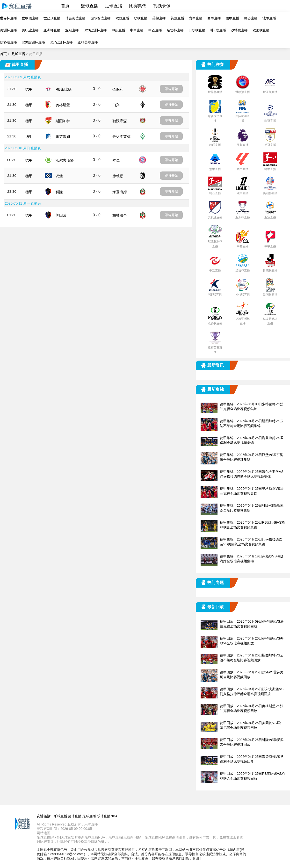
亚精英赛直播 (88, 42)
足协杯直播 (175, 30)
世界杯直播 (8, 18)
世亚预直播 (52, 18)
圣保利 (118, 89)
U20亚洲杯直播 (33, 42)
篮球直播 (89, 6)
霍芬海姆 (63, 137)
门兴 (116, 105)
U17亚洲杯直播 (61, 42)
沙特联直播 (239, 30)
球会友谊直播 (75, 18)
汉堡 (59, 176)
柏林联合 (120, 215)
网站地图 (43, 833)
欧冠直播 (122, 18)
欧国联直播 (261, 30)
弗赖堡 (118, 176)
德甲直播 (232, 18)
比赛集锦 (138, 6)
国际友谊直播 (101, 18)
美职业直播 (30, 30)
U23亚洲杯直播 (95, 30)
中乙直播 (155, 30)
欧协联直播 (8, 42)
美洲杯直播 (8, 30)
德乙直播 (251, 18)
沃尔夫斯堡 (65, 160)
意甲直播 (196, 18)
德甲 (29, 89)
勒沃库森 (120, 121)
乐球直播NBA (107, 816)
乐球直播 (60, 816)
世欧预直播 (30, 18)
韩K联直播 (218, 30)
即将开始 (171, 89)
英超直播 (159, 18)
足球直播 (114, 6)
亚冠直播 (72, 30)
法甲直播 (269, 18)
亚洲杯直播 (52, 30)
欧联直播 (141, 18)
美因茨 (61, 215)
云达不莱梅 (121, 137)
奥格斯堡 (63, 105)
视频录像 (162, 6)
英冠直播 (177, 18)
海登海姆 (120, 192)
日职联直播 (197, 30)
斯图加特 (63, 121)
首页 (65, 6)
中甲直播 (137, 30)
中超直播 (118, 30)
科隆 (59, 192)
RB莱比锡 (64, 89)
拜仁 (116, 160)
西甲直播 (214, 18)
